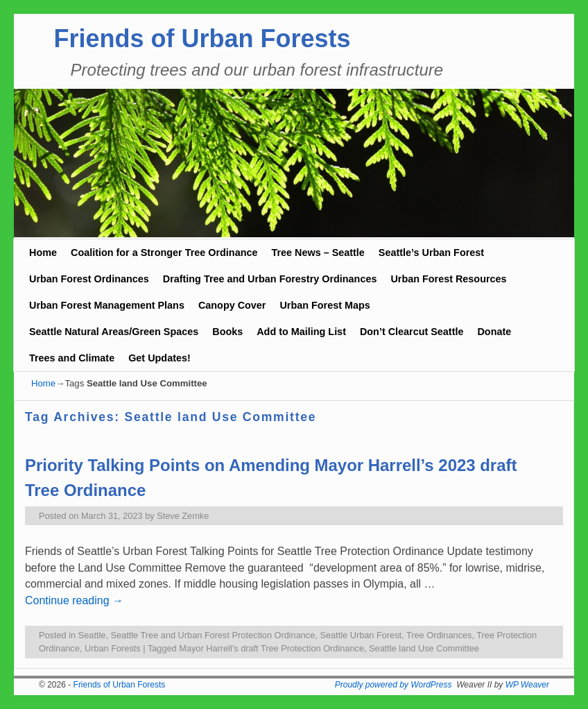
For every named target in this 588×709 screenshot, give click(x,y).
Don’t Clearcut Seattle (412, 332)
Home (43, 253)
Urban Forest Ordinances (89, 279)
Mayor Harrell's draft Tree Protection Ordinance (271, 648)
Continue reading (74, 600)
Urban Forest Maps (325, 305)
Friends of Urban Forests (202, 39)
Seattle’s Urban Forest (431, 253)
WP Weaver (527, 685)
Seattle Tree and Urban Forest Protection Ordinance (213, 635)
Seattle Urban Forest (361, 635)
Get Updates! (159, 358)
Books (227, 332)
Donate (494, 332)
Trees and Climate (72, 358)
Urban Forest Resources (448, 279)
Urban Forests (113, 648)
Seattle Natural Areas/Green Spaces (114, 332)
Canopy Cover (232, 305)
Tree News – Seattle (318, 253)
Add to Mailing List (301, 332)
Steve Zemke (183, 516)
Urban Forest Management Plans (107, 305)
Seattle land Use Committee (424, 648)
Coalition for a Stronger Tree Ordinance (164, 253)
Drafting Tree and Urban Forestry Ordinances (270, 279)
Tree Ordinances (439, 635)
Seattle (92, 635)
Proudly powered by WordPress (394, 685)
